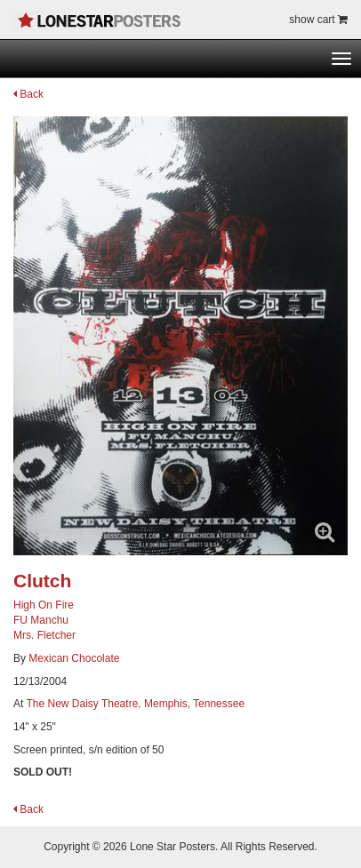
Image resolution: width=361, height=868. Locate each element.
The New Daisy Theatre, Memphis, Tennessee (135, 704)
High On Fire (44, 605)
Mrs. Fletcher (44, 635)
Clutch (42, 581)
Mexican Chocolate (74, 658)
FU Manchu (41, 620)
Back (28, 94)
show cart (318, 20)
